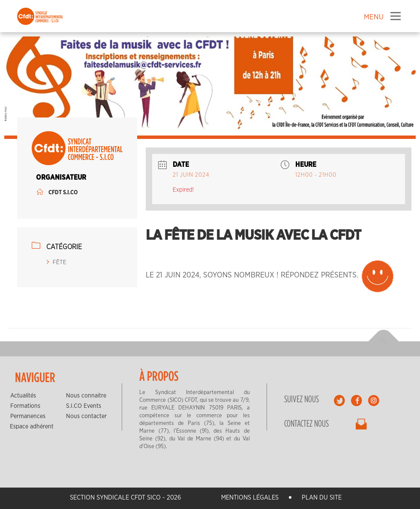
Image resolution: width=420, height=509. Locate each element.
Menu (395, 16)
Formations (25, 406)
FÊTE (57, 262)
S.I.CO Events (84, 406)
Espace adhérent (32, 427)
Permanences (28, 416)
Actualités (23, 396)
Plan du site (322, 498)
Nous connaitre (86, 396)
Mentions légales (250, 498)
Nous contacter (86, 416)
